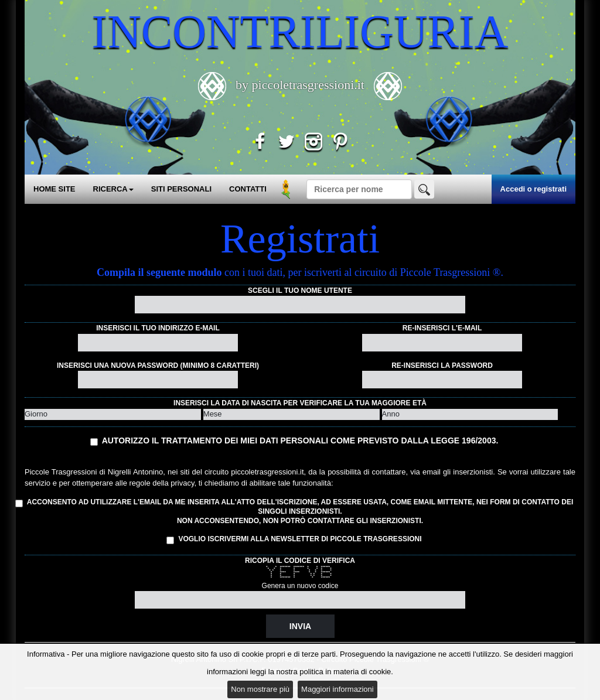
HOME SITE (54, 189)
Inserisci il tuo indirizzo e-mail (158, 328)
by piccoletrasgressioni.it (300, 85)
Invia (300, 626)
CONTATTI (248, 189)
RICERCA (113, 189)
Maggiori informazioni (337, 689)
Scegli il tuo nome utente (300, 291)
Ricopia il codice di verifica (300, 561)
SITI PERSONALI (181, 189)
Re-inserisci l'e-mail (442, 328)
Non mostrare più (260, 689)
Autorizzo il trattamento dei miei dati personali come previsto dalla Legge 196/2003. (300, 441)
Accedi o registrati (533, 189)
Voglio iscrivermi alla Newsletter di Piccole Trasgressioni (294, 539)
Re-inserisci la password (442, 366)
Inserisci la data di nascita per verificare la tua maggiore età (300, 403)
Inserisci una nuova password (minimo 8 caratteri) (158, 366)
